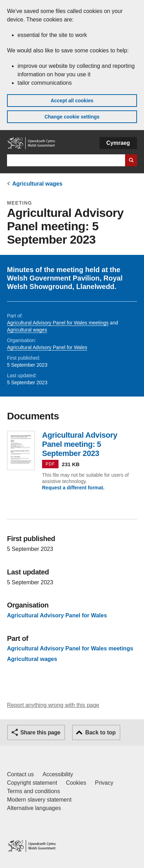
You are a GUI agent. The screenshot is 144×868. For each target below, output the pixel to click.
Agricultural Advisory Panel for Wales (47, 347)
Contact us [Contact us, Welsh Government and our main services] (20, 774)
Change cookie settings (72, 117)
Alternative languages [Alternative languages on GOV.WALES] (34, 808)
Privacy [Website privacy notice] (104, 783)
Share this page (40, 732)
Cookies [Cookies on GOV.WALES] (76, 783)
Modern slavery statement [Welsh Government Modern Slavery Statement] (39, 800)
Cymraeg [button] (118, 143)
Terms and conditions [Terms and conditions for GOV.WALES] (33, 791)
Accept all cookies (72, 101)
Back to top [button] (100, 732)
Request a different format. (73, 488)
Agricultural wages (37, 184)
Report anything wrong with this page (53, 705)
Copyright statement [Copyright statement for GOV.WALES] (32, 783)
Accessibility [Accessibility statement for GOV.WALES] (58, 774)
